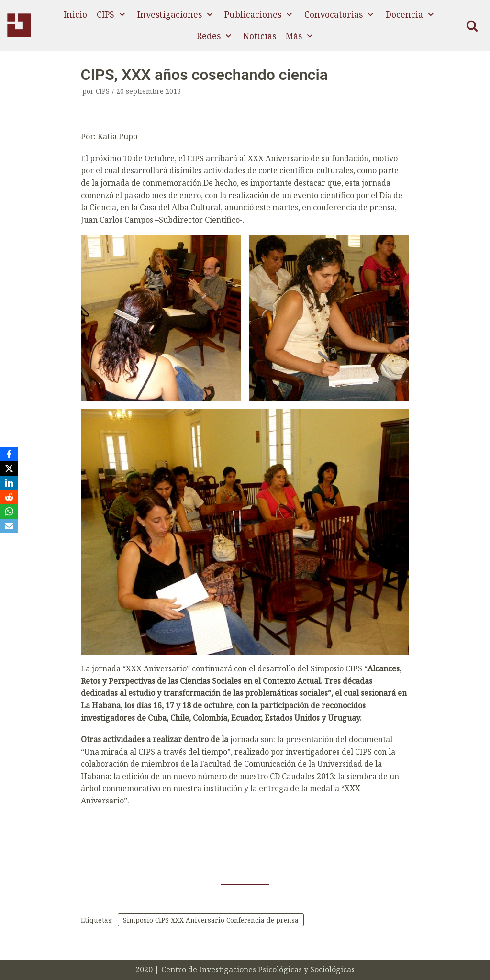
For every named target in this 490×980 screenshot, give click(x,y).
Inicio (75, 14)
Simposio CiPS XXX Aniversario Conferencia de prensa (212, 920)
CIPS (103, 91)
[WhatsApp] (9, 512)
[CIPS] (19, 25)
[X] (9, 468)
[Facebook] (9, 454)
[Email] (9, 526)
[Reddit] (9, 497)
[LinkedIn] (9, 483)
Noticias (260, 36)
